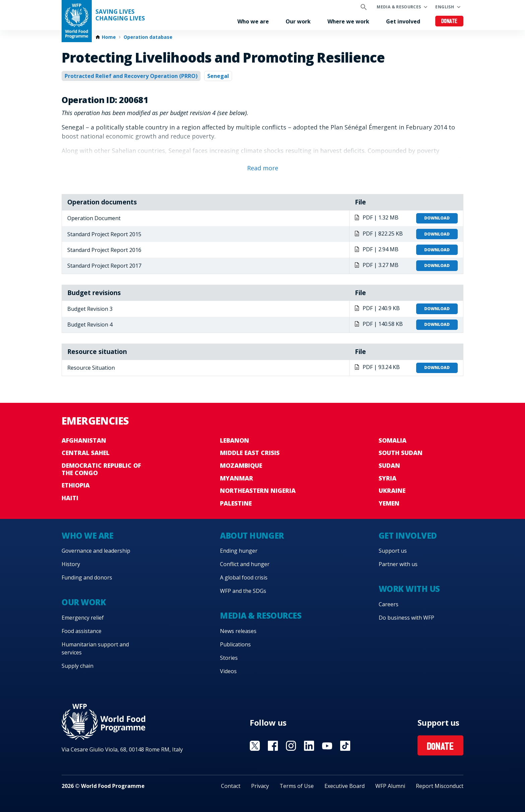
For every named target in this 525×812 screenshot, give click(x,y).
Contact (231, 786)
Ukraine (392, 490)
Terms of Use (297, 786)
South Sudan (401, 453)
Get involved (403, 21)
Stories (229, 658)
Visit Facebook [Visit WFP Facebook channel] (273, 746)
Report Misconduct (440, 786)
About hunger (252, 535)
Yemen (389, 503)
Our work (298, 21)
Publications (235, 644)
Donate (449, 22)
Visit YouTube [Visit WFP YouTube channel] (327, 746)
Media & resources (399, 7)
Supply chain (78, 666)
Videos (228, 671)
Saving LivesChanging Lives (120, 15)
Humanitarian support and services (95, 648)
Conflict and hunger (245, 564)
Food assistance (82, 631)
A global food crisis (244, 577)
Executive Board (345, 786)
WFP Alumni (390, 786)
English (445, 7)
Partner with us (398, 564)
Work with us (409, 589)
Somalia (393, 440)
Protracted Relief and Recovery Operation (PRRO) (131, 76)
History (71, 564)
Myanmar (237, 478)
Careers (389, 604)
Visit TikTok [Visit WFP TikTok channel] (345, 746)
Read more (263, 168)
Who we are (253, 21)
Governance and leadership (96, 551)
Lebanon (235, 440)
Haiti (70, 498)
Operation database (148, 37)
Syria (388, 478)
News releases (238, 631)
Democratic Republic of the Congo (101, 469)
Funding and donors (87, 577)
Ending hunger (239, 551)
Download (437, 218)
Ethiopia (76, 485)
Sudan (389, 465)
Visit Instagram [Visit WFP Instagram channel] (291, 746)
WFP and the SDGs (243, 591)
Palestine (236, 503)
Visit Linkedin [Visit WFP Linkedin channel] (309, 746)
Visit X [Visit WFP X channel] (255, 746)
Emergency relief (83, 618)
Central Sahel (86, 453)
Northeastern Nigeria (258, 490)
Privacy (260, 786)
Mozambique (241, 465)
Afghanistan (84, 440)
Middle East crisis (250, 453)
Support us (393, 551)
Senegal (218, 76)
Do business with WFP (406, 618)
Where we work (348, 21)
